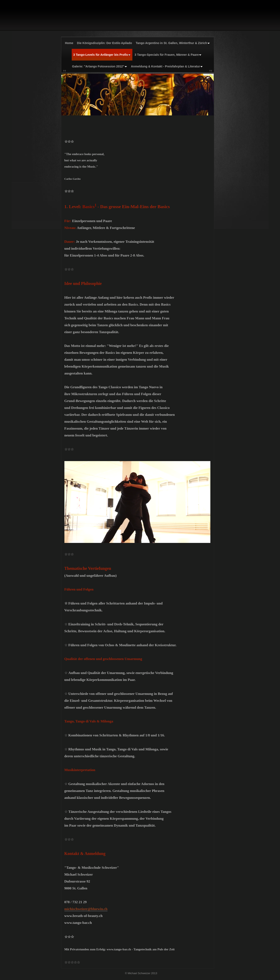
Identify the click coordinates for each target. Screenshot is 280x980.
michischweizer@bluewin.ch (86, 909)
